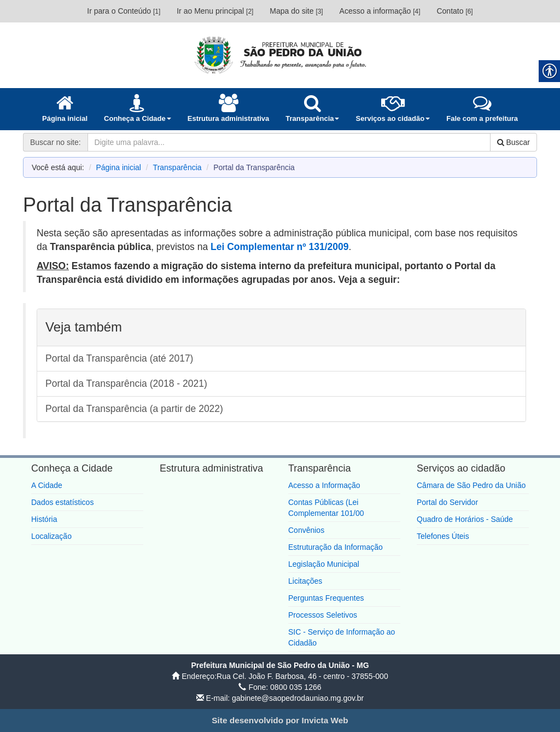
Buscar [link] (514, 142)
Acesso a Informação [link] (324, 485)
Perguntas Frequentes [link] (326, 598)
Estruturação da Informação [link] (336, 547)
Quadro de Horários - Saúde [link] (465, 519)
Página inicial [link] (118, 167)
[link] (280, 55)
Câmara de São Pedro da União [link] (471, 485)
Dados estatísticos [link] (62, 502)
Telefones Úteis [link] (443, 536)
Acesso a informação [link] (380, 11)
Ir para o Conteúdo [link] (124, 11)
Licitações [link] (305, 581)
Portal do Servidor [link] (447, 502)
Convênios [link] (306, 530)
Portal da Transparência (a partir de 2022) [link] (134, 409)
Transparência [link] (177, 167)
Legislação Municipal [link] (324, 564)
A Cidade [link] (47, 485)
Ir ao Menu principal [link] (215, 11)
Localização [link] (51, 536)
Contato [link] (454, 11)
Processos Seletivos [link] (323, 615)
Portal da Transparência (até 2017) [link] (119, 358)
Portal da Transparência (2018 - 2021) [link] (126, 384)
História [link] (44, 519)
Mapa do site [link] (296, 11)
